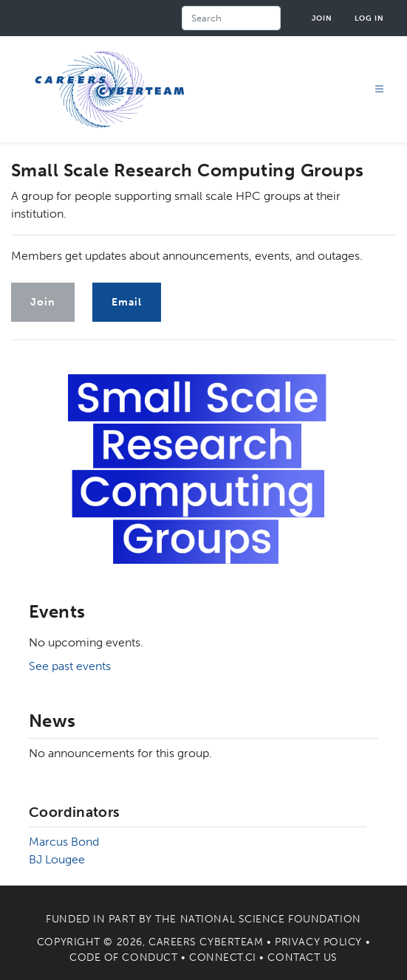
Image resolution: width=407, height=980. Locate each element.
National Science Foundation (271, 919)
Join (322, 18)
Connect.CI (223, 957)
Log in (369, 18)
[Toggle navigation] (380, 90)
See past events (70, 666)
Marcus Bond (64, 842)
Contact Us (302, 957)
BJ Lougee (57, 859)
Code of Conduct (123, 957)
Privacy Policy (318, 942)
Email (127, 302)
